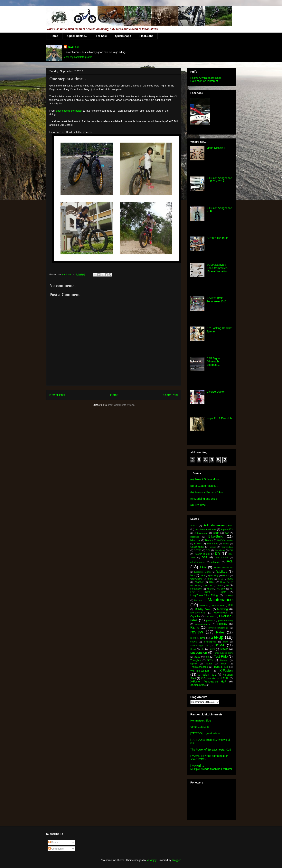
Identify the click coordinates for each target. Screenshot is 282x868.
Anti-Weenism (201, 533)
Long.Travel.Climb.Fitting (204, 595)
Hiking (212, 582)
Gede (203, 575)
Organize (195, 616)
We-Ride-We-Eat (200, 671)
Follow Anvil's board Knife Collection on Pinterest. (206, 79)
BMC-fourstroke (225, 540)
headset (199, 582)
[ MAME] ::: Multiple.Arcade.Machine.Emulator (211, 767)
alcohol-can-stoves (206, 530)
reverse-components (219, 628)
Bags (216, 533)
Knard (210, 589)
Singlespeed (210, 642)
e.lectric (216, 562)
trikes (224, 664)
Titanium (224, 660)
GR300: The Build (217, 238)
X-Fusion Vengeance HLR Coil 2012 (219, 180)
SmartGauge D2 (199, 646)
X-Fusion (226, 671)
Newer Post (57, 395)
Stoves (224, 649)
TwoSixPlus (221, 667)
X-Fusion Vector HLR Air (215, 678)
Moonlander (220, 613)
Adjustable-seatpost (218, 525)
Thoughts (196, 660)
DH (231, 550)
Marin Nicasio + (216, 148)
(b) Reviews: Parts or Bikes (207, 492)
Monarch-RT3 (198, 613)
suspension (199, 653)
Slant (225, 642)
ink (227, 585)
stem (212, 649)
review (197, 632)
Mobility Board (203, 609)
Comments (56, 849)
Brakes (198, 544)
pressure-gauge (203, 624)
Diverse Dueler (216, 392)
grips (210, 579)
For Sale (101, 36)
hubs (219, 585)
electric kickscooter (223, 568)
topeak (194, 664)
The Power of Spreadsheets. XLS (211, 750)
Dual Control (221, 558)
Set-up (217, 637)
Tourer (209, 664)
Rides (220, 632)
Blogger (176, 860)
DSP (205, 557)
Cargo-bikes (197, 547)
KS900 (207, 592)
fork (193, 575)
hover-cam (208, 585)
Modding (222, 609)
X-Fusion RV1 (207, 675)
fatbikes (221, 572)
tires (210, 660)
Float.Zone (146, 36)
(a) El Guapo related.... (204, 486)
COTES (198, 550)
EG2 (203, 567)
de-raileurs (220, 550)
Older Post (171, 395)
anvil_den (74, 47)
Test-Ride (221, 656)
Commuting (227, 547)
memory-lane (217, 605)
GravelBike (196, 579)
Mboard (203, 605)
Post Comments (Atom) (121, 405)
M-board (198, 600)
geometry (214, 575)
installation (196, 589)
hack (230, 579)
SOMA (219, 645)
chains (213, 547)
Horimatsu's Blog (201, 721)
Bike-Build (216, 536)
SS (202, 649)
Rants (195, 627)
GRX (220, 579)
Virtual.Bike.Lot (200, 727)
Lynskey (229, 595)
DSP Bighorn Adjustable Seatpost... (215, 362)
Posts (53, 842)
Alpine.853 (227, 530)
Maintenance (220, 600)
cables (226, 544)
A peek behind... (77, 36)
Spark (193, 649)
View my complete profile (78, 57)
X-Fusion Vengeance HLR (208, 681)
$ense (194, 526)
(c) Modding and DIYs (204, 499)
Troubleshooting (199, 667)
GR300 (226, 575)
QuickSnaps (123, 36)
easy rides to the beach (69, 111)
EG (230, 562)
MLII (230, 605)
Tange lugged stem (223, 653)
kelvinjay (151, 860)
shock (194, 642)
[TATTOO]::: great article (205, 733)
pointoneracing (226, 621)
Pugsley (222, 624)
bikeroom (195, 540)
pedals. (210, 621)
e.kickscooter (198, 562)
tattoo (197, 657)
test (207, 657)
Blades (209, 540)
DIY (218, 554)
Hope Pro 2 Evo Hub (219, 418)
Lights (223, 592)
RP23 (193, 638)
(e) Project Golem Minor (205, 479)
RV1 (203, 638)
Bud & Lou (212, 544)
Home (54, 36)
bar (227, 533)
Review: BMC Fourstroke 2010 (217, 300)
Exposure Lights (202, 572)
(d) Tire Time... (199, 505)
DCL (208, 550)
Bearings (195, 537)
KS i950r (221, 589)
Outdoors (210, 616)
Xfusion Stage (198, 685)
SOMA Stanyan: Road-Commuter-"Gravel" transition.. (218, 268)
